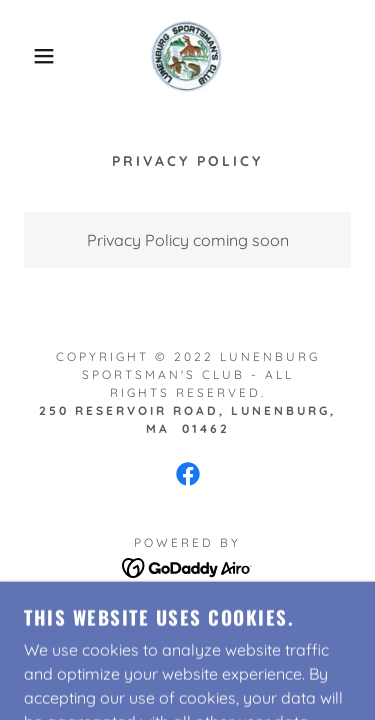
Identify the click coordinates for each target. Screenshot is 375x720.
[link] (187, 56)
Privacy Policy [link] (188, 616)
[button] (29, 56)
